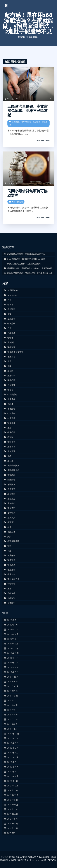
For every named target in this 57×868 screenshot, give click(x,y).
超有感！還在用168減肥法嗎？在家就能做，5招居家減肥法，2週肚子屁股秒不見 (29, 23)
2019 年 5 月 (12, 819)
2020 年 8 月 (13, 748)
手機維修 (11, 409)
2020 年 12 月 (13, 734)
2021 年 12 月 (13, 677)
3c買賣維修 (13, 290)
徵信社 (10, 390)
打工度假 (11, 413)
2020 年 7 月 (13, 753)
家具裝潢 (11, 347)
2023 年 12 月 (13, 653)
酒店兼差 (11, 555)
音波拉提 (11, 584)
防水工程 (11, 574)
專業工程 (11, 357)
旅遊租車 (11, 447)
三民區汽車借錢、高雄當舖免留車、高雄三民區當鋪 (28, 111)
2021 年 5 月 (12, 710)
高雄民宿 (11, 598)
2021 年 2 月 (12, 724)
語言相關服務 (13, 541)
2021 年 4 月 (12, 715)
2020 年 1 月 (13, 781)
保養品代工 (12, 323)
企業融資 (15, 122)
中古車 (10, 305)
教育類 (10, 437)
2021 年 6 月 (12, 705)
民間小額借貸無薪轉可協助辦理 (28, 193)
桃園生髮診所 (13, 465)
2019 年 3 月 (13, 828)
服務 (9, 456)
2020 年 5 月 (13, 762)
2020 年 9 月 (13, 743)
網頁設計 (11, 522)
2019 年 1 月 (12, 833)
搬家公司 (11, 432)
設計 (9, 536)
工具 (9, 361)
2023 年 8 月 (13, 663)
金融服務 (11, 570)
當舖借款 (37, 122)
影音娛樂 (11, 385)
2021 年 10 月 (13, 686)
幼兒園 (10, 371)
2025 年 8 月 (13, 644)
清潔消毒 (11, 480)
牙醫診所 (11, 484)
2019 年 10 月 (13, 795)
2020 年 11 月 (13, 738)
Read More (42, 141)
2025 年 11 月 (13, 634)
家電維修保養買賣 (15, 352)
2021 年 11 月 (12, 682)
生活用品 (11, 499)
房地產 (10, 404)
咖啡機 (10, 338)
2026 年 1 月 (12, 625)
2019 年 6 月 (13, 814)
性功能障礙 (12, 394)
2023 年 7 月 (13, 667)
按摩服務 (11, 423)
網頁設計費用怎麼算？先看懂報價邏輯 (24, 264)
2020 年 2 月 (13, 776)
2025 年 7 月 (13, 648)
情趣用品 (11, 399)
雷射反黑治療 (13, 579)
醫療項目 (11, 560)
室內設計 (11, 342)
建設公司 (11, 380)
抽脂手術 (11, 418)
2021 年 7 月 (12, 700)
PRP (9, 300)
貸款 (9, 546)
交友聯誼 (11, 309)
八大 (9, 328)
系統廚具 (11, 518)
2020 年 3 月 (13, 771)
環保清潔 (11, 494)
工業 (9, 366)
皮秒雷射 (11, 513)
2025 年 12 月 (13, 629)
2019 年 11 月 (13, 790)
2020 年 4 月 (13, 767)
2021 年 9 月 (12, 691)
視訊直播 (11, 532)
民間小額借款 (26, 122)
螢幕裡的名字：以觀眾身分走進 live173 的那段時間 (29, 268)
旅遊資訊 (11, 451)
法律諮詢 (11, 475)
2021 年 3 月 (12, 719)
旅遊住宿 (11, 442)
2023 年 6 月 (13, 672)
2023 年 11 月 (13, 658)
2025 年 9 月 (13, 639)
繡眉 (9, 527)
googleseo (13, 295)
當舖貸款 (11, 508)
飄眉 (9, 589)
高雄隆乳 (11, 603)
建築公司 (11, 376)
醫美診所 (11, 565)
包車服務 (11, 333)
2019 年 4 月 (13, 824)
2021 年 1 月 (12, 729)
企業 (9, 314)
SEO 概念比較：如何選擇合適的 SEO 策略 (26, 259)
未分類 (10, 461)
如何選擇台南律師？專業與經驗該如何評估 (26, 254)
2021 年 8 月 (13, 696)
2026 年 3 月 (13, 620)
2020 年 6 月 (13, 757)
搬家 (9, 428)
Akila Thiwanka (49, 860)
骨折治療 (11, 593)
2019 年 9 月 (13, 800)
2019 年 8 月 (13, 805)
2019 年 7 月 (12, 809)
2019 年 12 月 (13, 786)
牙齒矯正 (11, 489)
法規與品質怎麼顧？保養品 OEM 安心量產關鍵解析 (30, 273)
